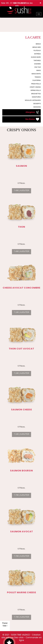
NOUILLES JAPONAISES (33, 100)
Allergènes (33, 112)
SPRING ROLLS (36, 90)
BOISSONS (37, 107)
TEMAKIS (38, 77)
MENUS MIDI (37, 47)
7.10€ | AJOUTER (21, 314)
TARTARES (37, 61)
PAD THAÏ (38, 67)
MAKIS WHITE (36, 74)
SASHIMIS (37, 64)
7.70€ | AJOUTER (21, 497)
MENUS (38, 44)
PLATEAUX (37, 51)
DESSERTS (37, 104)
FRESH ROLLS (36, 84)
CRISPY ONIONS (35, 87)
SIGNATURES (36, 97)
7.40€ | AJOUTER (21, 192)
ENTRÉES (37, 54)
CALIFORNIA (37, 80)
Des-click (19, 638)
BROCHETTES (36, 94)
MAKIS (39, 70)
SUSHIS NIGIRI (36, 57)
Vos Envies (32, 119)
